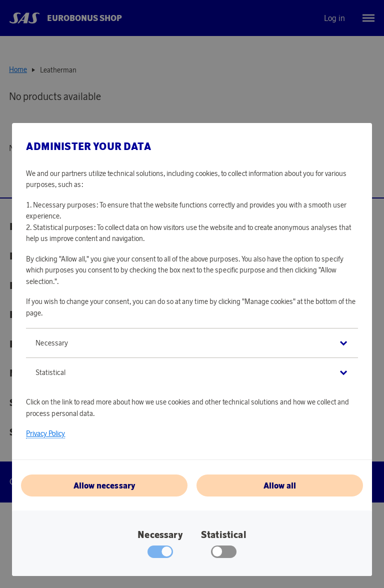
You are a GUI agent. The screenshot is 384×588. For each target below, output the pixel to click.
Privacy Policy (45, 433)
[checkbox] (224, 554)
